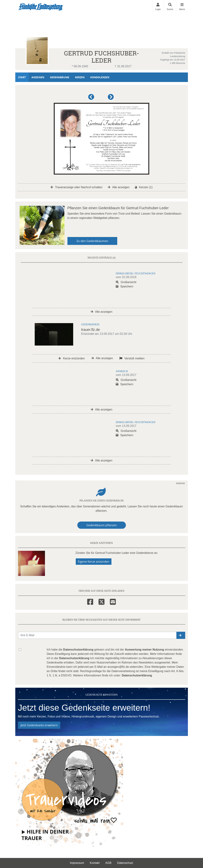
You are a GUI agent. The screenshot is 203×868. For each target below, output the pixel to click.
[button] (92, 98)
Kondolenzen (100, 77)
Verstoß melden (132, 358)
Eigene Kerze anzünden (94, 562)
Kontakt (95, 863)
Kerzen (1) (144, 187)
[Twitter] (101, 601)
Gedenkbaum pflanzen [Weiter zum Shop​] (102, 525)
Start (22, 77)
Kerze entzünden (72, 358)
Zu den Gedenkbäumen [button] (92, 241)
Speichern (125, 286)
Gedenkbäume (60, 77)
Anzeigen (38, 77)
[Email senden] (97, 635)
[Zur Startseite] (40, 6)
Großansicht (126, 282)
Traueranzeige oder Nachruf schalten (77, 187)
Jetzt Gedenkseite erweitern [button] (39, 725)
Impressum (77, 863)
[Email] (113, 601)
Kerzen (80, 77)
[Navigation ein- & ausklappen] (182, 6)
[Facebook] (90, 601)
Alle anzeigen (119, 187)
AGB (108, 863)
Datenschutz (125, 863)
